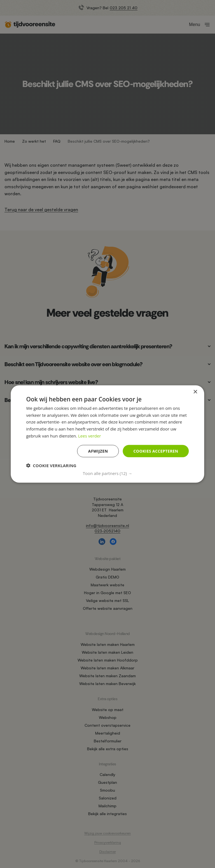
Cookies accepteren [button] (156, 451)
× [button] (195, 392)
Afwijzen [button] (98, 451)
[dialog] (107, 434)
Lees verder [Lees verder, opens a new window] (90, 436)
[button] (107, 473)
